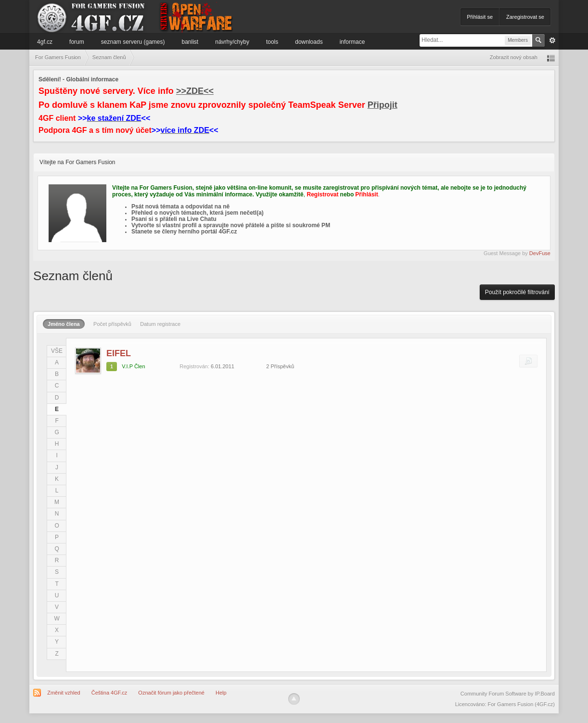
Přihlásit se (480, 17)
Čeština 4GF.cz (109, 693)
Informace (352, 42)
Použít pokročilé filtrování (517, 292)
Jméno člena (64, 324)
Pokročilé (552, 40)
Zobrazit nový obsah (514, 57)
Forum (77, 42)
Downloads (309, 42)
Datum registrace (160, 324)
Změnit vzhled (64, 693)
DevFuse (540, 253)
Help (221, 693)
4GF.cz (45, 42)
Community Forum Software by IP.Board (508, 694)
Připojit (383, 105)
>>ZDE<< (195, 91)
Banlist (190, 42)
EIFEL (119, 353)
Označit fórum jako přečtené (171, 693)
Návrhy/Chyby (232, 42)
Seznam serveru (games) (133, 42)
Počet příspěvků (112, 324)
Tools (272, 42)
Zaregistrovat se (525, 17)
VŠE (57, 351)
